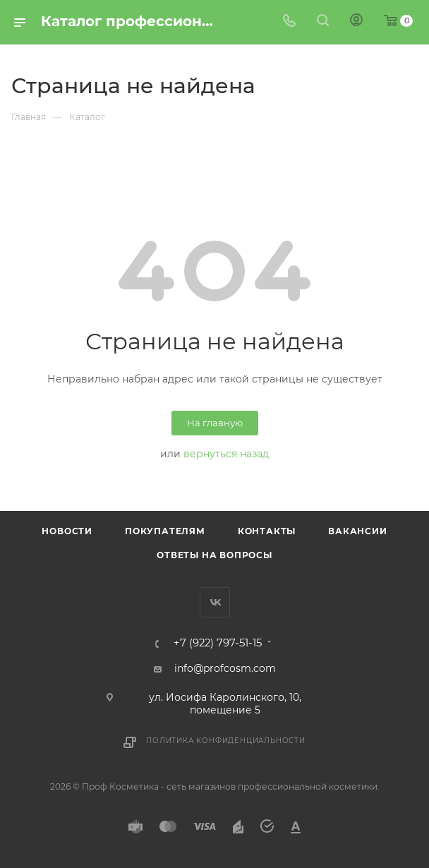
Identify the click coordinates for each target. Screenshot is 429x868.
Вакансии (357, 531)
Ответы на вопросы (214, 555)
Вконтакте (215, 602)
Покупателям (165, 531)
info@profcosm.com (225, 668)
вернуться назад (226, 454)
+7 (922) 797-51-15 (218, 643)
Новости (67, 531)
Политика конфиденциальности (226, 741)
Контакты (267, 531)
